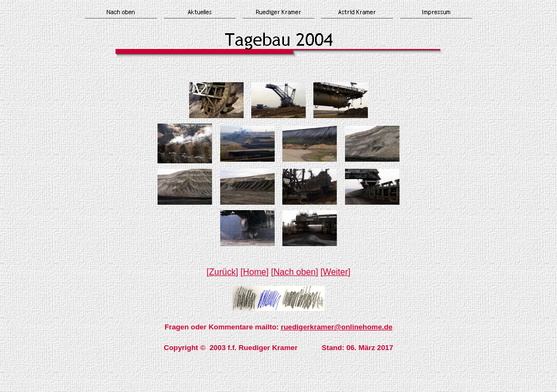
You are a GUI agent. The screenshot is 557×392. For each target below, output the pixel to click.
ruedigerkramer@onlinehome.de (337, 327)
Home (255, 272)
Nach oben (295, 272)
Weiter (336, 272)
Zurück (223, 272)
